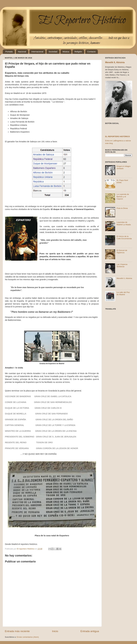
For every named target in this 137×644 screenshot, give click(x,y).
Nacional (22, 52)
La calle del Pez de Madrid (123, 293)
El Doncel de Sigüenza (122, 251)
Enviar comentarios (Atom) (28, 637)
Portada (9, 52)
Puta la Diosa (122, 208)
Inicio (55, 631)
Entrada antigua (90, 631)
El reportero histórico (117, 136)
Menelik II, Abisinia (115, 62)
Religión (78, 52)
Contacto (91, 52)
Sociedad (53, 52)
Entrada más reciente (17, 631)
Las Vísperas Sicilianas (122, 265)
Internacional (37, 52)
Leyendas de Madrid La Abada (124, 223)
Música (66, 52)
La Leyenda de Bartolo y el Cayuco (123, 196)
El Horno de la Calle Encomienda (124, 237)
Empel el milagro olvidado (124, 167)
